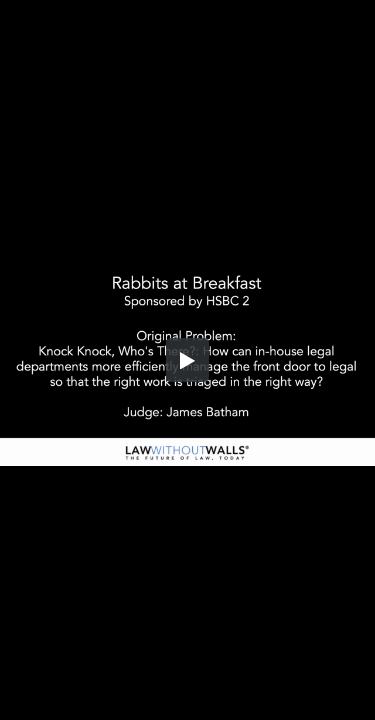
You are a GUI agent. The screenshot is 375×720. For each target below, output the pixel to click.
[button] (188, 360)
